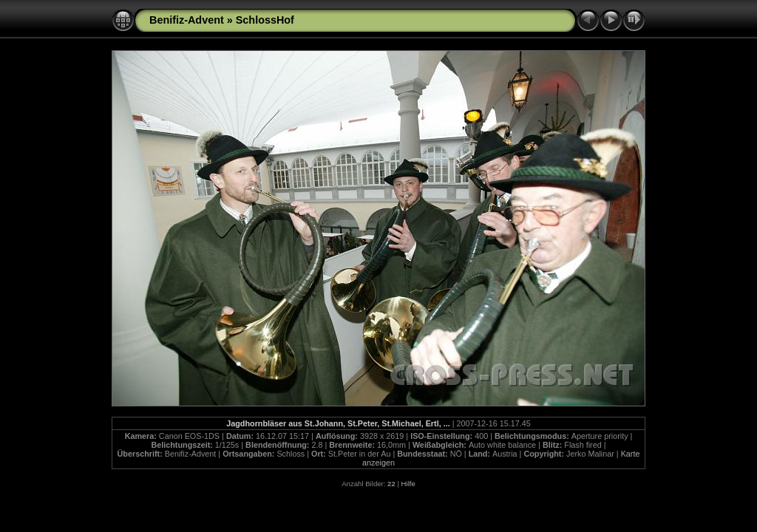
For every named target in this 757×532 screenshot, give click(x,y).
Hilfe (408, 484)
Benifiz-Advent (187, 20)
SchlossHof (265, 20)
